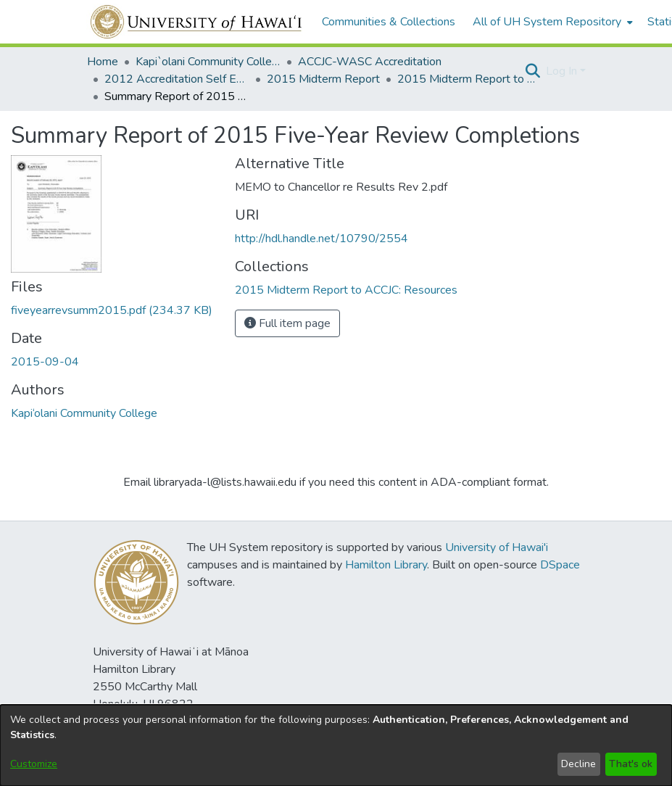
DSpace (560, 565)
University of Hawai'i (497, 547)
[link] (112, 310)
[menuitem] (551, 22)
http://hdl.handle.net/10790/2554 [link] (322, 239)
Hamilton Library (386, 565)
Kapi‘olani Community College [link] (84, 413)
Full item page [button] (287, 323)
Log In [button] (563, 71)
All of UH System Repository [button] (547, 22)
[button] (533, 71)
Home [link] (103, 62)
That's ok (631, 764)
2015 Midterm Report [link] (323, 79)
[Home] (197, 22)
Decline (578, 764)
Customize (34, 764)
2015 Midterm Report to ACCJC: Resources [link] (470, 79)
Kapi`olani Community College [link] (208, 62)
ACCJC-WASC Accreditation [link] (370, 62)
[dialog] (336, 745)
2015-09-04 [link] (45, 362)
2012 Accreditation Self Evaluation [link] (177, 79)
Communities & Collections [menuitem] (389, 22)
